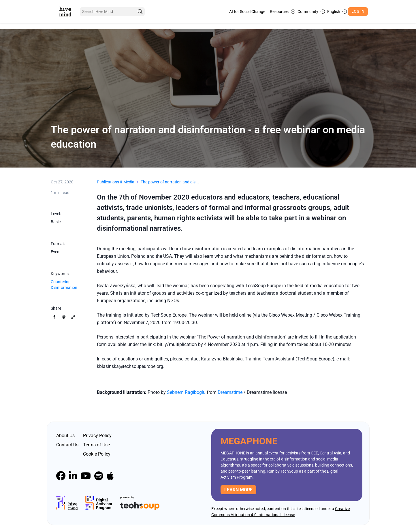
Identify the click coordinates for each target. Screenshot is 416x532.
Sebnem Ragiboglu (186, 392)
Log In (358, 11)
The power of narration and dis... (170, 182)
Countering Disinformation (64, 285)
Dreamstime (231, 392)
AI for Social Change (247, 12)
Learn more (238, 490)
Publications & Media (116, 182)
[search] (140, 12)
